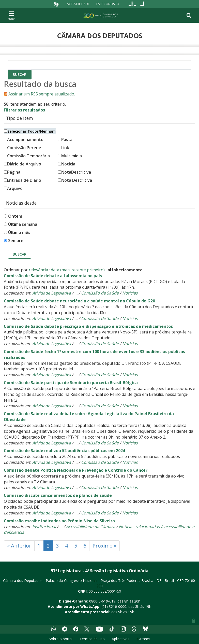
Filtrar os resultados (24, 110)
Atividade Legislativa (52, 293)
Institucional (44, 527)
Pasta (65, 139)
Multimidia (70, 156)
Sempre (16, 241)
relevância (38, 270)
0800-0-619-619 (102, 601)
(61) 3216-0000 (114, 606)
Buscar (20, 254)
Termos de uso (92, 639)
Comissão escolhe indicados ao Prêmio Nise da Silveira (59, 521)
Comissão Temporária (27, 156)
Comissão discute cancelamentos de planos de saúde (58, 495)
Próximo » (104, 546)
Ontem (15, 216)
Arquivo (13, 188)
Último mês (19, 232)
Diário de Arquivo (22, 164)
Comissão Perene (22, 148)
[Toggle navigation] (11, 15)
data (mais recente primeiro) (78, 270)
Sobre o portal (61, 639)
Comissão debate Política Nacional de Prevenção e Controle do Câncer (76, 470)
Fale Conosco (108, 4)
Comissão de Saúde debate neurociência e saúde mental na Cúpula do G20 (79, 301)
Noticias (130, 293)
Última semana (23, 224)
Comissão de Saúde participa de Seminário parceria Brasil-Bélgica (71, 383)
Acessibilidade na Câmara (91, 527)
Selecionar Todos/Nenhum (30, 131)
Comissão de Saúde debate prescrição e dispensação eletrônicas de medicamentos (88, 326)
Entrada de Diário (22, 180)
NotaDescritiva (74, 172)
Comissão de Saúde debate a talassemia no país (53, 276)
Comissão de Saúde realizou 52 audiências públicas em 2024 (64, 451)
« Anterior (19, 546)
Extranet (143, 639)
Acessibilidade (78, 4)
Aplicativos (121, 639)
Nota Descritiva (75, 180)
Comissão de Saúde (100, 293)
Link (64, 148)
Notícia (67, 164)
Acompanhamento (24, 139)
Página (12, 172)
